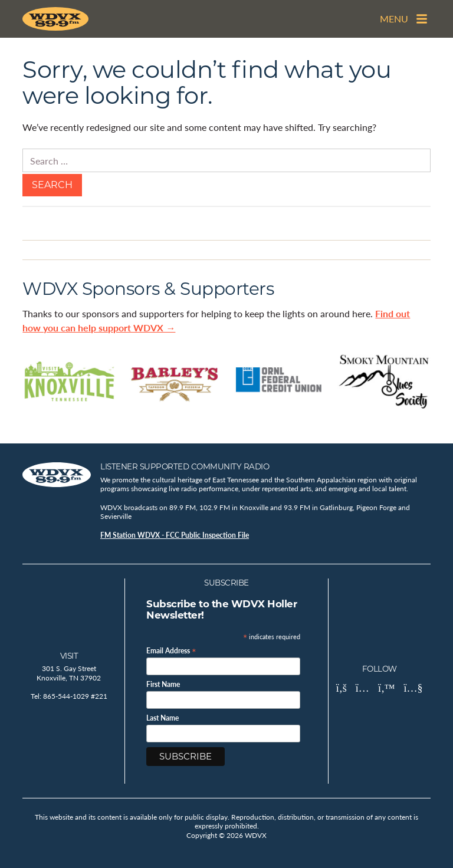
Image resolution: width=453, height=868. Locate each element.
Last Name (163, 718)
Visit (69, 656)
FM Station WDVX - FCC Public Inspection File (175, 535)
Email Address (171, 650)
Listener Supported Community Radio (185, 466)
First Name (163, 685)
